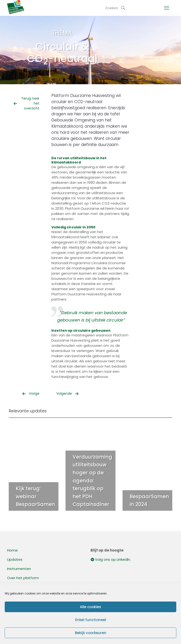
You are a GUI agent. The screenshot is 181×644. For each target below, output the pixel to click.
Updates (15, 559)
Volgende (67, 393)
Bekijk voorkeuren (91, 633)
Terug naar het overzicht (27, 103)
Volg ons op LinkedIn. (111, 559)
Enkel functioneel (91, 620)
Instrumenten (19, 569)
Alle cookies (90, 607)
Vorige (31, 393)
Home (12, 550)
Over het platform (23, 578)
